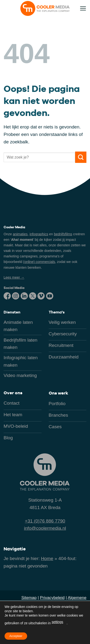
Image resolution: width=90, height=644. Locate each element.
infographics (39, 234)
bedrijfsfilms (63, 234)
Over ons (13, 393)
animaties (20, 234)
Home (47, 558)
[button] (83, 8)
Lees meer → (14, 277)
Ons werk (58, 393)
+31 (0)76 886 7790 (45, 521)
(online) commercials (39, 262)
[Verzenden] (81, 157)
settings (57, 622)
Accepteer (16, 636)
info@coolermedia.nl (45, 528)
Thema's (57, 312)
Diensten (12, 312)
